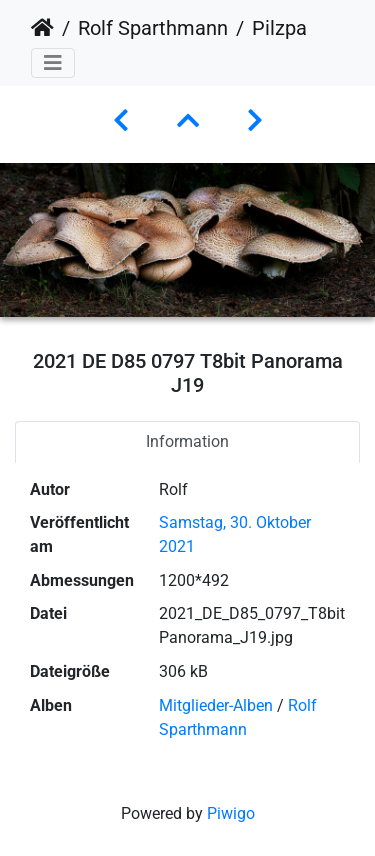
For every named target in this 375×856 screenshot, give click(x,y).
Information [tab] (187, 441)
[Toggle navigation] (53, 63)
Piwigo (231, 813)
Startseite (42, 28)
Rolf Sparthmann (153, 28)
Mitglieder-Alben (216, 705)
